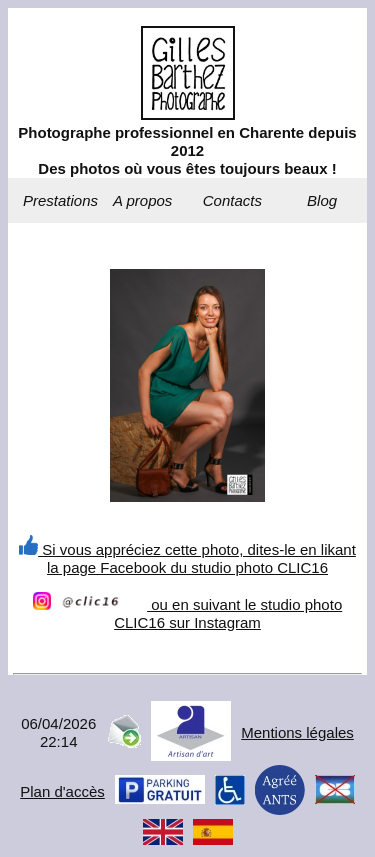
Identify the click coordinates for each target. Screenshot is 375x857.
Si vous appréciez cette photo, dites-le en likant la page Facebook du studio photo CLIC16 (187, 558)
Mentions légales (297, 732)
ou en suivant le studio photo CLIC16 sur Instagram (187, 613)
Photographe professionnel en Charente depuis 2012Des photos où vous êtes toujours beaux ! (187, 150)
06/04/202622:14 (58, 732)
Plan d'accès (62, 791)
